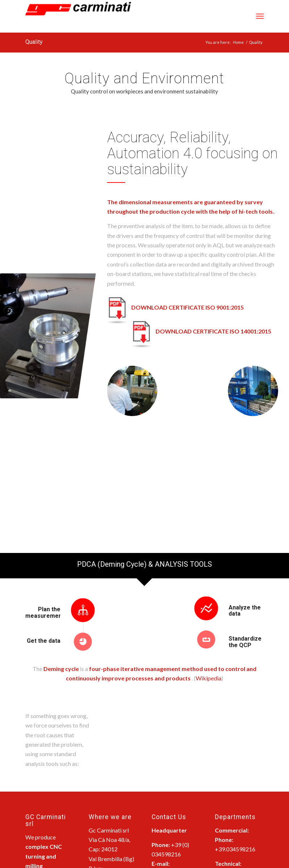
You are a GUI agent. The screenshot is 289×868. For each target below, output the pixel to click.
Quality (34, 42)
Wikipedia (209, 678)
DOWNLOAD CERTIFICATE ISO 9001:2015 (188, 307)
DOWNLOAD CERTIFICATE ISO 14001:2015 (213, 331)
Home (238, 42)
